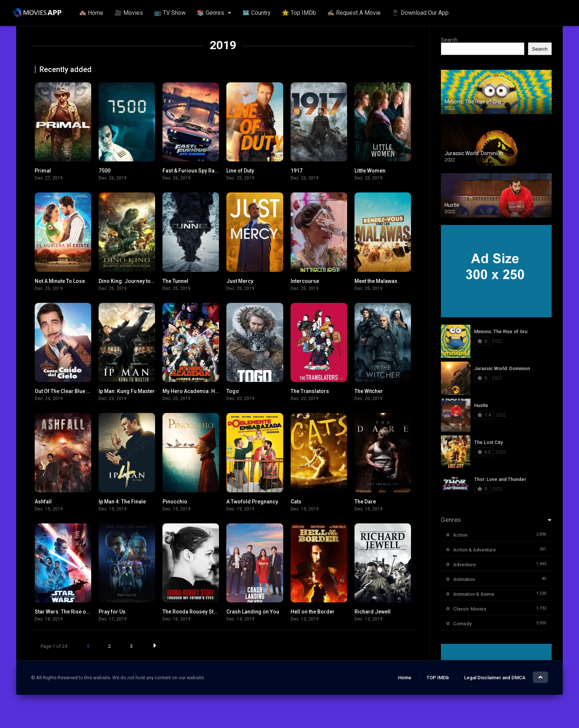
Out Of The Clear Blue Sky (65, 391)
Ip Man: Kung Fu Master (127, 391)
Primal (43, 171)
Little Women (370, 171)
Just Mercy (240, 281)
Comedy (462, 624)
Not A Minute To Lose (60, 281)
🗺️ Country (256, 13)
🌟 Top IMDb (299, 13)
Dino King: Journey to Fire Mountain (142, 281)
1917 (297, 171)
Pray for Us (112, 612)
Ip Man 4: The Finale (122, 502)
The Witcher (369, 391)
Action (460, 535)
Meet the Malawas (376, 281)
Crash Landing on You (253, 612)
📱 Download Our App (420, 13)
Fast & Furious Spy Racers (194, 171)
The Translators (310, 391)
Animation (464, 579)
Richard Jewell (373, 612)
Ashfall (43, 502)
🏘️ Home (91, 13)
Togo (233, 391)
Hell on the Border (313, 612)
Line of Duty (240, 171)
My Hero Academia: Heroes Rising (204, 391)
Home (405, 678)
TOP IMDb (438, 678)
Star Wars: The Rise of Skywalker (74, 612)
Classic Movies (470, 609)
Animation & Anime (474, 594)
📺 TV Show (170, 13)
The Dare (365, 502)
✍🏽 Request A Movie (354, 13)
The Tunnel (175, 281)
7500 (105, 171)
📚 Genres (210, 13)
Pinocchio (175, 502)
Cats (296, 502)
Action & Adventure (474, 550)
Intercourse (305, 281)
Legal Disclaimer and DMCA (495, 678)
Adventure (465, 565)
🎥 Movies (129, 13)
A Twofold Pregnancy (252, 502)
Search (449, 40)
